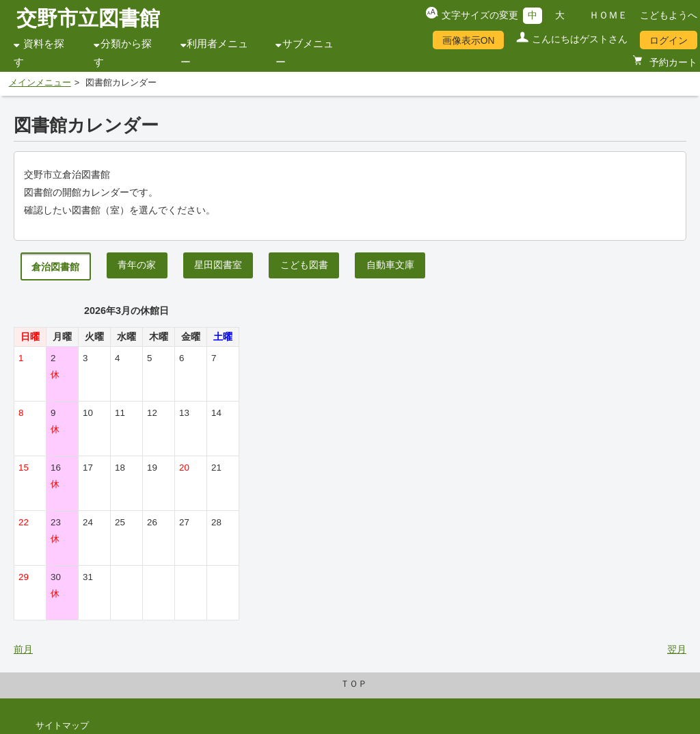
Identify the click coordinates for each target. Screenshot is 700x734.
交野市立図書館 (88, 18)
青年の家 (137, 265)
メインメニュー (40, 83)
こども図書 (304, 265)
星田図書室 (218, 265)
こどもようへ (669, 15)
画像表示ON (469, 40)
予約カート (672, 62)
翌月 (677, 649)
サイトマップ (62, 726)
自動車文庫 (390, 265)
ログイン (669, 40)
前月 (23, 649)
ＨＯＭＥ (608, 15)
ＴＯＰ (354, 684)
